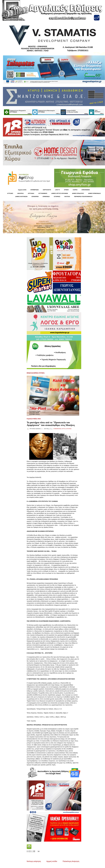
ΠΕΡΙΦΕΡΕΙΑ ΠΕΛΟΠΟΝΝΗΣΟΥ (83, 197)
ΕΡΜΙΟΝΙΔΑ (46, 197)
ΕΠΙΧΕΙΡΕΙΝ (35, 197)
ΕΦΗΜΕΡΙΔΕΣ (35, 190)
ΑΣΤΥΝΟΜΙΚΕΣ (43, 193)
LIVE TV (57, 190)
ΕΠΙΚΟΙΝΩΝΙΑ (86, 190)
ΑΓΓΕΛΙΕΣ (10, 193)
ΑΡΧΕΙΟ (66, 190)
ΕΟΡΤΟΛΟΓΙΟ (47, 190)
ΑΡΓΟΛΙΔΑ (31, 193)
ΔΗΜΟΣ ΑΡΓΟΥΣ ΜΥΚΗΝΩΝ (60, 193)
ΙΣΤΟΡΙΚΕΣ (57, 197)
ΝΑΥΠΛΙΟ (67, 197)
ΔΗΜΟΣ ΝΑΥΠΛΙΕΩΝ (21, 197)
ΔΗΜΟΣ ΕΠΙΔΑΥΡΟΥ (78, 193)
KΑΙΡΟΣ (75, 190)
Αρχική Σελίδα (22, 190)
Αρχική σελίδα (52, 861)
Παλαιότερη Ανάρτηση (71, 861)
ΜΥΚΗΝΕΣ (69, 429)
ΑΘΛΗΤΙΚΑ (20, 193)
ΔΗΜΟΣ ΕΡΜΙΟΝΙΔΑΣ (95, 193)
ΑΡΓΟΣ (64, 429)
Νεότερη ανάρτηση (34, 861)
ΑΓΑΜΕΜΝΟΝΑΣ (57, 429)
